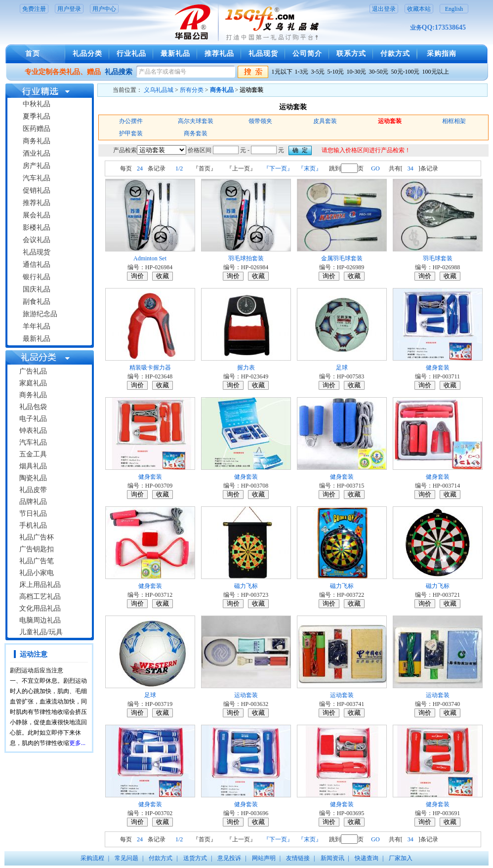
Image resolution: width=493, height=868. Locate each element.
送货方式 (195, 858)
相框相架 (454, 121)
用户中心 (104, 9)
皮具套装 (325, 121)
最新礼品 (175, 54)
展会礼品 (37, 215)
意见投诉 (229, 858)
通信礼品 (37, 265)
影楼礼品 (37, 227)
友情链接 (298, 858)
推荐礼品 (219, 54)
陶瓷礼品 (33, 478)
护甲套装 (131, 133)
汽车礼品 (37, 178)
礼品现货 (263, 54)
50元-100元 (406, 72)
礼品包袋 (33, 407)
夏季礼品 (37, 116)
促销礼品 (37, 190)
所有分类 (192, 90)
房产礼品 (37, 166)
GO (375, 168)
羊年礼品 (37, 326)
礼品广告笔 (37, 561)
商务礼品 (37, 141)
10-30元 (357, 72)
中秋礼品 (37, 104)
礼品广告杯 (37, 537)
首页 (33, 54)
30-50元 (379, 72)
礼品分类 (87, 54)
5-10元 (336, 72)
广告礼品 (33, 371)
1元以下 (282, 72)
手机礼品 (33, 525)
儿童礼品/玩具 (41, 632)
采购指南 (442, 54)
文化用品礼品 (40, 608)
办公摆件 (131, 121)
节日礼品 (33, 514)
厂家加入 (401, 858)
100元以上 (436, 72)
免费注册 (34, 9)
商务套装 (196, 133)
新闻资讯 (332, 858)
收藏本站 (419, 9)
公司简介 (307, 54)
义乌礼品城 (159, 90)
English (454, 9)
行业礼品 (131, 54)
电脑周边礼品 (40, 620)
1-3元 (302, 72)
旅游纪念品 (40, 314)
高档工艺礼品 (40, 597)
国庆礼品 (37, 289)
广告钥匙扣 (37, 549)
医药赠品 (37, 129)
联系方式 (351, 54)
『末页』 (310, 168)
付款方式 (395, 54)
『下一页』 (278, 168)
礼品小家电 (37, 573)
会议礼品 (37, 240)
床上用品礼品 (40, 585)
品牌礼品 (33, 502)
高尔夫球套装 (196, 121)
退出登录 (384, 9)
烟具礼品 (33, 466)
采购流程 (92, 858)
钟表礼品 (33, 431)
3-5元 (318, 72)
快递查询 (367, 858)
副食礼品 (37, 302)
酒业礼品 (37, 153)
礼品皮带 (33, 490)
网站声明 (264, 858)
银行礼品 (37, 277)
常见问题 (126, 858)
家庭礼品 (33, 383)
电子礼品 (33, 419)
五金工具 (33, 454)
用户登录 (69, 9)
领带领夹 (260, 121)
